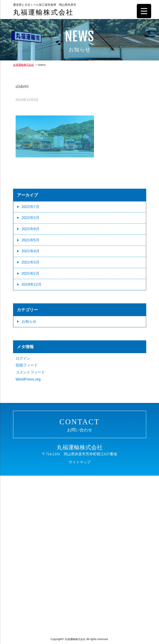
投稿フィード (27, 365)
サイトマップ (80, 462)
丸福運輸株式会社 (43, 12)
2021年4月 (31, 251)
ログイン (23, 358)
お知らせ (29, 321)
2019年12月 (32, 284)
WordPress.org (28, 379)
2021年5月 (31, 240)
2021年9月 (31, 229)
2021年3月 (31, 262)
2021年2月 (31, 273)
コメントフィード (30, 372)
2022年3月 (31, 218)
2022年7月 (31, 207)
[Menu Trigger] (144, 11)
